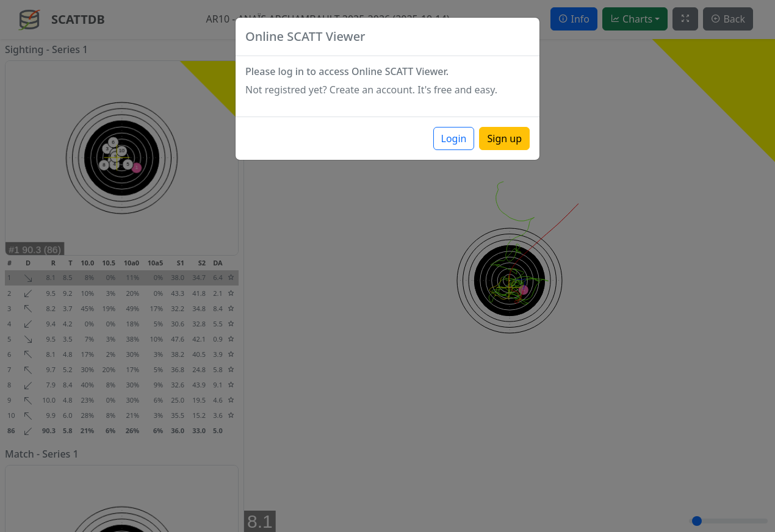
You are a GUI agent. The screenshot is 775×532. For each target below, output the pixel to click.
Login (454, 138)
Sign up (504, 138)
